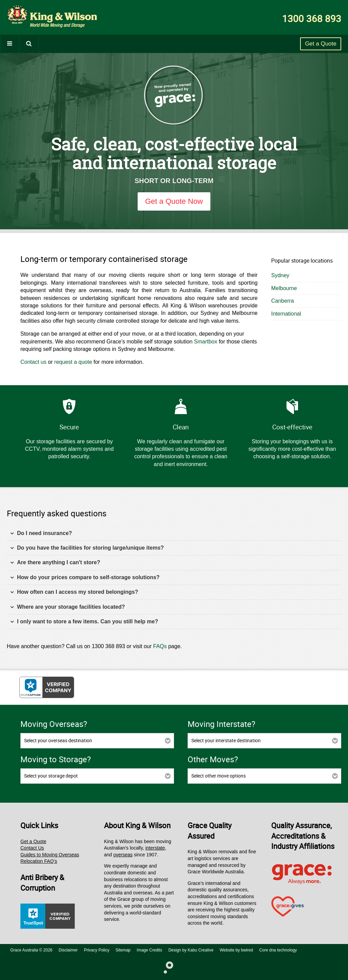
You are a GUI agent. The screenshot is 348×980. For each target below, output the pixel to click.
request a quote (73, 362)
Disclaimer (68, 950)
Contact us (33, 362)
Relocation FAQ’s (39, 861)
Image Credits (149, 950)
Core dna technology (278, 950)
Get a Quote (321, 44)
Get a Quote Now (174, 201)
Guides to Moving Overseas (50, 855)
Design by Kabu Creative (191, 950)
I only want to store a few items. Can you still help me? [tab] (84, 622)
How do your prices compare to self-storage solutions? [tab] (85, 578)
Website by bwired (237, 950)
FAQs (160, 646)
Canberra (283, 301)
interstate (155, 848)
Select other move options (219, 776)
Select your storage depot (51, 776)
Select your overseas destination (58, 740)
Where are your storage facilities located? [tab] (67, 607)
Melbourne (284, 288)
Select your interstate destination (226, 740)
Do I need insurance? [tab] (41, 533)
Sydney (280, 275)
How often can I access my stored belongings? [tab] (74, 592)
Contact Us (32, 848)
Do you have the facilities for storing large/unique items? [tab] (87, 548)
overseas (123, 855)
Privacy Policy (97, 950)
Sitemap (123, 950)
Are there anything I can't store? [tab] (55, 563)
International (286, 314)
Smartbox (206, 342)
